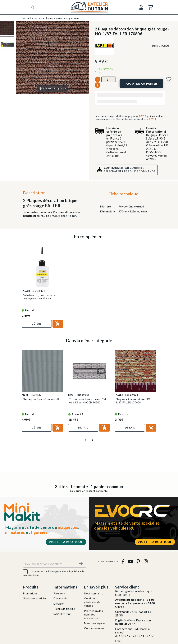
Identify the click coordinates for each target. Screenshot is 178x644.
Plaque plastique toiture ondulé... (42, 399)
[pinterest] (138, 561)
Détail (37, 324)
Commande (60, 598)
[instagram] (146, 561)
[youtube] (130, 561)
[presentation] (86, 438)
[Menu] (25, 7)
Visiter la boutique (66, 542)
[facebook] (123, 561)
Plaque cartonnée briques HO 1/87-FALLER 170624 (133, 401)
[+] (98, 85)
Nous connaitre (94, 593)
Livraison (59, 604)
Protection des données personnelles (94, 614)
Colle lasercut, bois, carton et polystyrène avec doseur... (40, 297)
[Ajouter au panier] (141, 84)
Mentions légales (95, 623)
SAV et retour (62, 614)
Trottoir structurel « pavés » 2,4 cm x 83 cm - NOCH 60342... (88, 401)
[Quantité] (109, 79)
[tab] (123, 195)
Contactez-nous (94, 628)
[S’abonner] (81, 564)
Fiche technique (124, 194)
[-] (98, 79)
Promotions (30, 593)
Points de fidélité (64, 609)
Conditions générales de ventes (92, 602)
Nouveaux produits (35, 598)
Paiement (59, 593)
